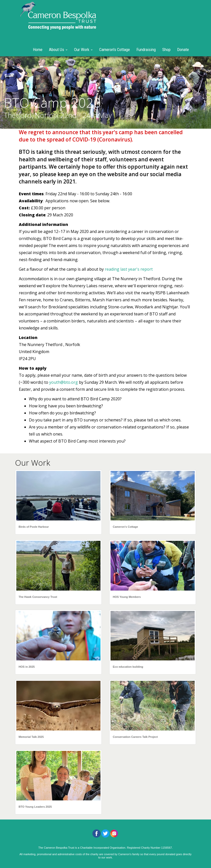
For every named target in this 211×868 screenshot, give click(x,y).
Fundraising (146, 50)
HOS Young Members (127, 597)
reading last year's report (129, 269)
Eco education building (128, 667)
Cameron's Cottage (115, 50)
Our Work (83, 50)
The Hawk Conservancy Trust (38, 597)
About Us (58, 50)
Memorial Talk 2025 (31, 737)
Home (38, 50)
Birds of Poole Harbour (34, 527)
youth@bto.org (64, 382)
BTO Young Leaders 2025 (35, 807)
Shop (166, 50)
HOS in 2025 (27, 667)
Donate (183, 50)
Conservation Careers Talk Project (135, 737)
